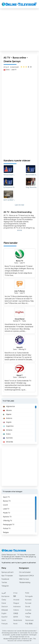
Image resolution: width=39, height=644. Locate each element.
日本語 (16, 613)
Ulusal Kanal (20, 319)
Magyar (16, 603)
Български (5, 596)
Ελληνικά (5, 610)
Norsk (15, 624)
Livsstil (5, 505)
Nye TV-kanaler (7, 576)
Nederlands (18, 620)
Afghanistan (9, 406)
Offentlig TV (22, 350)
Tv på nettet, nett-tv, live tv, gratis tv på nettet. (19, 563)
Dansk (4, 603)
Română (28, 600)
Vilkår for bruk (24, 579)
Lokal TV (14, 70)
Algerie (7, 414)
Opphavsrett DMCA (26, 576)
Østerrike (8, 442)
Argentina (8, 426)
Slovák (28, 607)
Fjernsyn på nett (8, 572)
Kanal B (19, 347)
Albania (7, 410)
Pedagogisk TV (9, 525)
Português (29, 596)
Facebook (5, 579)
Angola (7, 422)
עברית (15, 593)
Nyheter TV (17, 321)
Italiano (16, 610)
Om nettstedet (25, 572)
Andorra (8, 418)
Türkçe (28, 617)
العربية (4, 593)
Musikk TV (7, 513)
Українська (29, 620)
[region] (19, 424)
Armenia (8, 430)
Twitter (4, 583)
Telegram (5, 586)
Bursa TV (20, 261)
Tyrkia (8, 70)
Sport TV (6, 497)
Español (4, 617)
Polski (27, 593)
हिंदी (15, 596)
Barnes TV (7, 501)
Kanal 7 (20, 375)
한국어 (16, 617)
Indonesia (17, 607)
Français (5, 624)
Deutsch (5, 607)
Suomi (4, 620)
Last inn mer (19, 205)
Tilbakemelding (25, 583)
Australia (8, 438)
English (4, 613)
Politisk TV (7, 529)
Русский (28, 603)
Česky (4, 600)
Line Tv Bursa (20, 291)
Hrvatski (16, 600)
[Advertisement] (19, 30)
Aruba (7, 434)
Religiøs (6, 532)
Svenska (28, 610)
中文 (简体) (29, 624)
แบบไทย (28, 613)
